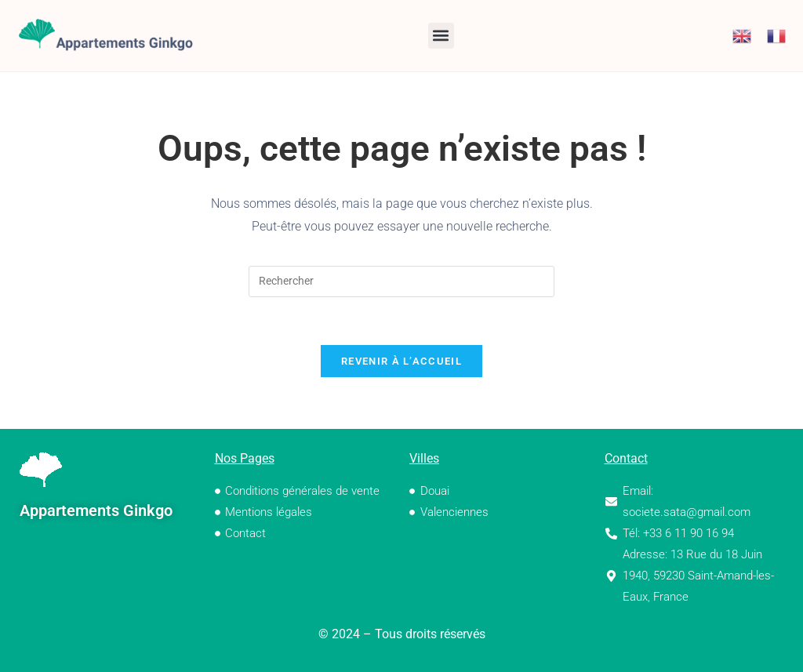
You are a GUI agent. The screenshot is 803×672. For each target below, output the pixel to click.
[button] (441, 36)
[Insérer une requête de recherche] (401, 282)
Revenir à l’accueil (401, 361)
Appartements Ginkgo (96, 510)
